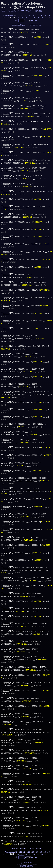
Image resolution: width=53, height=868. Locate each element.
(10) (7, 29)
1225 (28, 15)
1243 (15, 21)
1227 (36, 15)
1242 (50, 18)
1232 (8, 18)
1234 (17, 18)
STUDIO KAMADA (25, 11)
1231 (4, 18)
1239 (38, 18)
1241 (46, 18)
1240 (42, 18)
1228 (40, 15)
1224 (24, 15)
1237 (29, 18)
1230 (48, 15)
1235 (21, 18)
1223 (20, 15)
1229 (44, 15)
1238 (33, 18)
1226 (32, 15)
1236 (25, 18)
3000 (27, 21)
